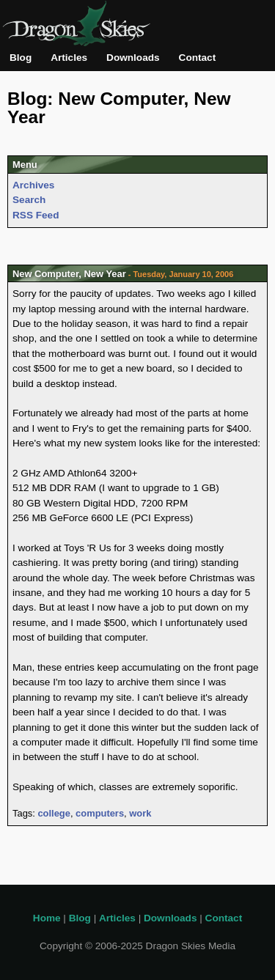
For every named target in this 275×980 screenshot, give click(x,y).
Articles (69, 58)
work (140, 813)
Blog (21, 58)
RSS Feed (36, 215)
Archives (33, 185)
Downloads (133, 58)
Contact (198, 58)
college (54, 813)
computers (100, 813)
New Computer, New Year (69, 274)
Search (29, 200)
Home (47, 918)
